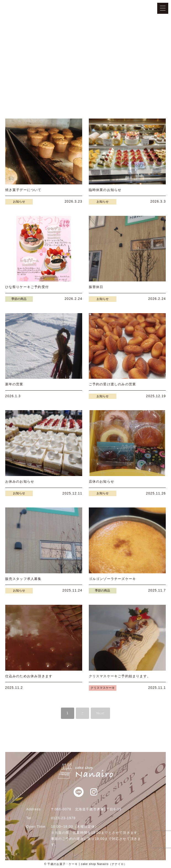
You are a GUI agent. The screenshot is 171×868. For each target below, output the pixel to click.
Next (100, 713)
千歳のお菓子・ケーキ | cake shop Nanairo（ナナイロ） (87, 864)
